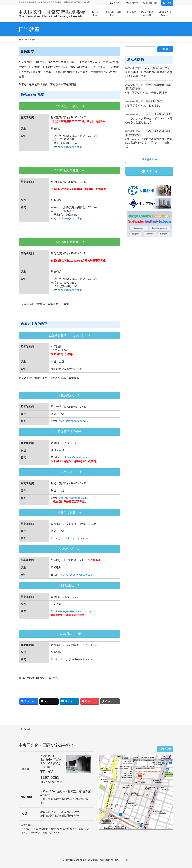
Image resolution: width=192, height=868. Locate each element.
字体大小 (115, 3)
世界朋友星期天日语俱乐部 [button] (69, 335)
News (147, 68)
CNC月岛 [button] (69, 634)
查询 (169, 3)
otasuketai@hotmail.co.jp (74, 421)
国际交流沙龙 (133, 88)
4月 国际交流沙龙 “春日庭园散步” (147, 93)
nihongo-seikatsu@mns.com (75, 611)
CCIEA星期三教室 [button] (69, 106)
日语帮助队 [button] (69, 395)
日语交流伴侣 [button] (69, 472)
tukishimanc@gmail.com (73, 458)
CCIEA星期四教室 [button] (69, 171)
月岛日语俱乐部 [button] (69, 432)
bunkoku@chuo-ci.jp (70, 219)
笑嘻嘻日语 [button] (69, 549)
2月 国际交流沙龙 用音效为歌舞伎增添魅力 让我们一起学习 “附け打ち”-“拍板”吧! (149, 143)
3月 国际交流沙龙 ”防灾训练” (143, 106)
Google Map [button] (165, 749)
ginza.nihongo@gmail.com (75, 538)
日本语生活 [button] (69, 585)
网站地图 (26, 729)
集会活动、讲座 (161, 68)
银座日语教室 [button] (69, 512)
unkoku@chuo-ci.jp (70, 147)
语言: (132, 3)
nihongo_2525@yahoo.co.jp (75, 575)
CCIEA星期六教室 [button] (69, 242)
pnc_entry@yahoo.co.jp (73, 498)
